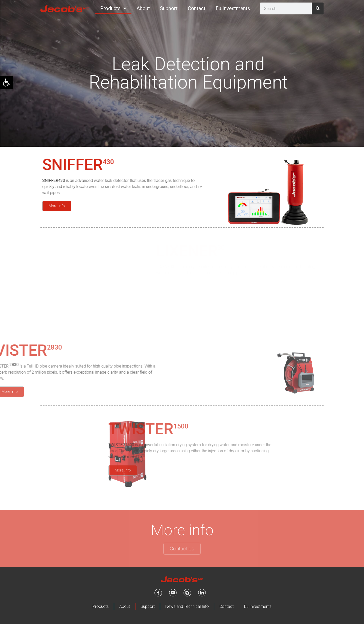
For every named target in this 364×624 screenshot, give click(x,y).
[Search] (318, 8)
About (143, 8)
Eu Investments (233, 8)
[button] (7, 82)
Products (113, 8)
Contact (197, 8)
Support (169, 8)
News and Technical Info (187, 606)
